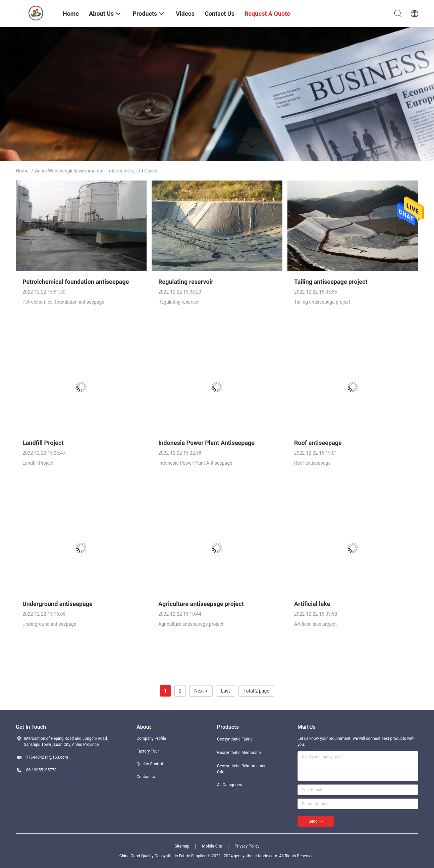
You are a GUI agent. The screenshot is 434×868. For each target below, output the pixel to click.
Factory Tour (148, 751)
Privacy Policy (247, 846)
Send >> (316, 821)
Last (226, 691)
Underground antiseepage (58, 604)
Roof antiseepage (318, 443)
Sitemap (182, 846)
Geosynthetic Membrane (239, 753)
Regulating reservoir (186, 282)
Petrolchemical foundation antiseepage (76, 282)
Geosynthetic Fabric (235, 739)
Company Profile (151, 738)
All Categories (229, 785)
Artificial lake (312, 604)
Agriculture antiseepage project (201, 604)
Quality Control (150, 764)
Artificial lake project (315, 624)
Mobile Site (212, 846)
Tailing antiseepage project (331, 282)
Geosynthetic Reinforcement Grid (242, 769)
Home (22, 171)
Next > (201, 691)
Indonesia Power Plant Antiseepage (206, 443)
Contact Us (146, 777)
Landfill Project (43, 443)
